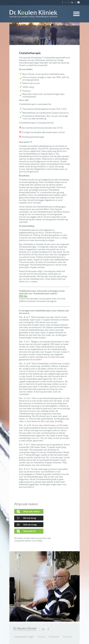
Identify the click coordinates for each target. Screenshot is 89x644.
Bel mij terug (30, 518)
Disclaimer (54, 637)
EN (66, 2)
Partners (67, 637)
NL (72, 2)
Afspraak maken (31, 511)
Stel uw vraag (30, 525)
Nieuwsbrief (29, 531)
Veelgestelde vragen (24, 637)
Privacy (41, 637)
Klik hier (23, 296)
